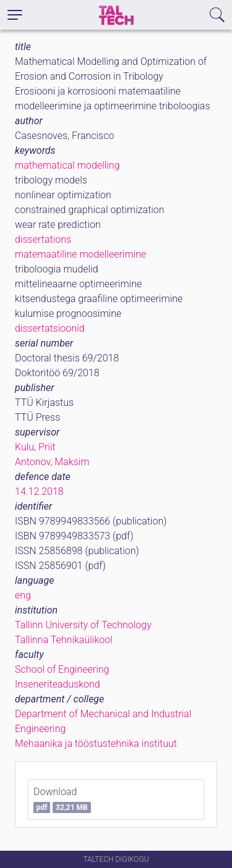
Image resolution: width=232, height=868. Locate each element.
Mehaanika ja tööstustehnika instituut (96, 744)
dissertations (43, 239)
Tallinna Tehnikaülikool (64, 640)
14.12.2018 (39, 491)
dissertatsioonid (50, 328)
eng (23, 595)
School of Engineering (62, 669)
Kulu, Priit (35, 447)
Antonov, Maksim (52, 462)
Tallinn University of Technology (83, 625)
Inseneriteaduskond (58, 684)
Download (62, 799)
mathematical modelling (67, 165)
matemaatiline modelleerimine (80, 254)
